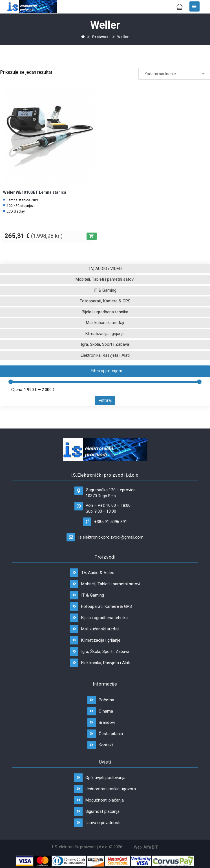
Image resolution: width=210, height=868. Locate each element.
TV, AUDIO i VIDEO (105, 269)
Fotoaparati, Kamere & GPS (105, 301)
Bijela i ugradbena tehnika (105, 312)
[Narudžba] (174, 74)
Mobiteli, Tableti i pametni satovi (105, 279)
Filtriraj (105, 400)
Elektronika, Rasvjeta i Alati (105, 355)
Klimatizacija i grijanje (105, 334)
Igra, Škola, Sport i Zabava (105, 344)
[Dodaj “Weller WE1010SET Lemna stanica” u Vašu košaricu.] (92, 236)
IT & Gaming (105, 290)
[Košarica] (180, 6)
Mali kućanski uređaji (105, 323)
